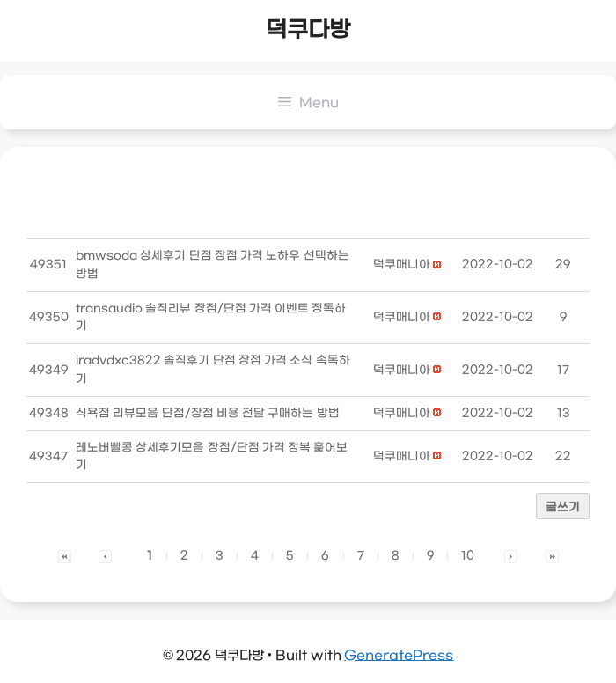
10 (468, 556)
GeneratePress (399, 656)
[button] (402, 264)
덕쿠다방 (308, 31)
